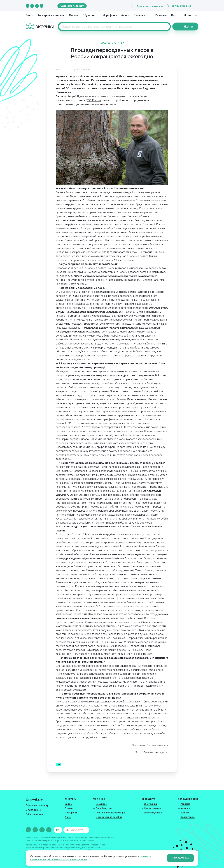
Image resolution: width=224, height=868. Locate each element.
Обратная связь (35, 814)
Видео (68, 804)
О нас (29, 15)
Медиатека (191, 15)
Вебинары (101, 804)
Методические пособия (109, 817)
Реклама (161, 15)
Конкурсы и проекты (51, 15)
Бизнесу (185, 813)
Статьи (73, 15)
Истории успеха (153, 813)
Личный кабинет (182, 6)
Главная (106, 43)
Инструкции (151, 804)
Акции (125, 15)
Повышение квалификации (111, 813)
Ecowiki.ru (34, 799)
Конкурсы (70, 799)
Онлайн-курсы (104, 808)
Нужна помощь (153, 808)
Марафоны (110, 15)
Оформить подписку (72, 6)
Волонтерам (188, 817)
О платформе (33, 810)
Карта (175, 15)
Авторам (185, 808)
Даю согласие (180, 858)
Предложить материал (150, 6)
